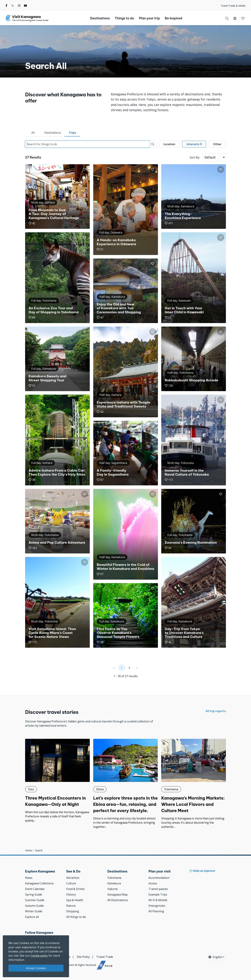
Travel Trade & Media (233, 6)
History (71, 894)
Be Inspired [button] (173, 18)
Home (29, 850)
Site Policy (83, 957)
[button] (235, 18)
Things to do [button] (124, 18)
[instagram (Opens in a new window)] (19, 6)
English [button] (215, 957)
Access (153, 883)
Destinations (53, 133)
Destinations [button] (100, 18)
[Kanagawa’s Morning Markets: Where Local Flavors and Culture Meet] (194, 784)
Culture (71, 883)
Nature (71, 906)
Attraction (73, 878)
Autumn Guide (34, 906)
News (29, 878)
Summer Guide (35, 900)
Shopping (73, 911)
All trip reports (216, 711)
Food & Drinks (75, 889)
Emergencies (157, 906)
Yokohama (114, 878)
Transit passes (158, 889)
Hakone (113, 889)
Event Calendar (35, 889)
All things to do (76, 917)
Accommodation (159, 878)
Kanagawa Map (117, 894)
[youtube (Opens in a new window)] (25, 6)
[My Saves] (243, 18)
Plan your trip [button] (149, 18)
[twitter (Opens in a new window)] (13, 6)
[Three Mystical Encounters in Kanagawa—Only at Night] (57, 781)
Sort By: (195, 157)
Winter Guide (34, 911)
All (33, 133)
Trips (72, 133)
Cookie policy (39, 956)
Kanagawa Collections (39, 883)
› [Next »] (137, 668)
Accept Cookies (36, 968)
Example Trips (158, 894)
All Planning (156, 911)
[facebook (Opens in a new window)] (6, 6)
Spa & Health (75, 900)
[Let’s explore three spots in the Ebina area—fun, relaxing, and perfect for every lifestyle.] (126, 784)
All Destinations (118, 900)
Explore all (32, 917)
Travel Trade (105, 957)
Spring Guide (34, 894)
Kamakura (114, 883)
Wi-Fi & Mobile (158, 900)
